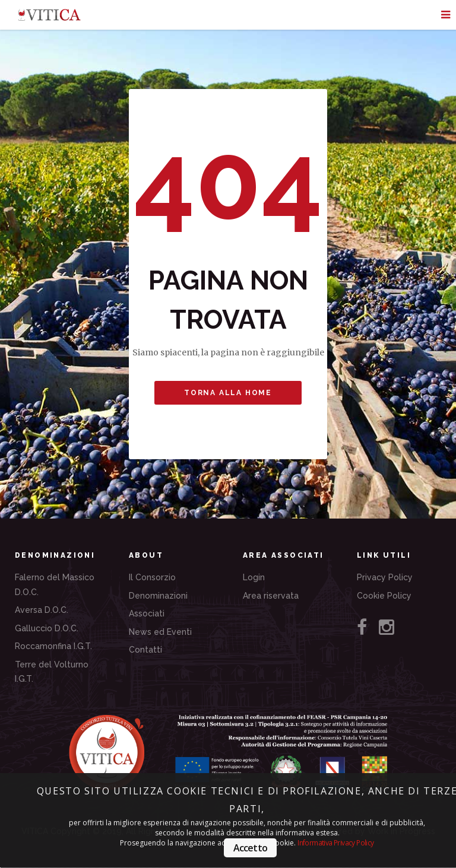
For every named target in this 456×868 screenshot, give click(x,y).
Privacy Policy (385, 577)
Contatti (145, 650)
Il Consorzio (152, 577)
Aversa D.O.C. (42, 610)
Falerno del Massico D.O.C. (55, 585)
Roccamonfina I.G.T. (53, 646)
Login (254, 577)
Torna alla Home (228, 393)
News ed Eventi (160, 632)
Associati (147, 613)
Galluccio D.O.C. (47, 628)
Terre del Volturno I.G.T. (52, 672)
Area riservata (271, 596)
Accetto (250, 848)
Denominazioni (158, 596)
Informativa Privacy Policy (335, 843)
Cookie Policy (384, 596)
